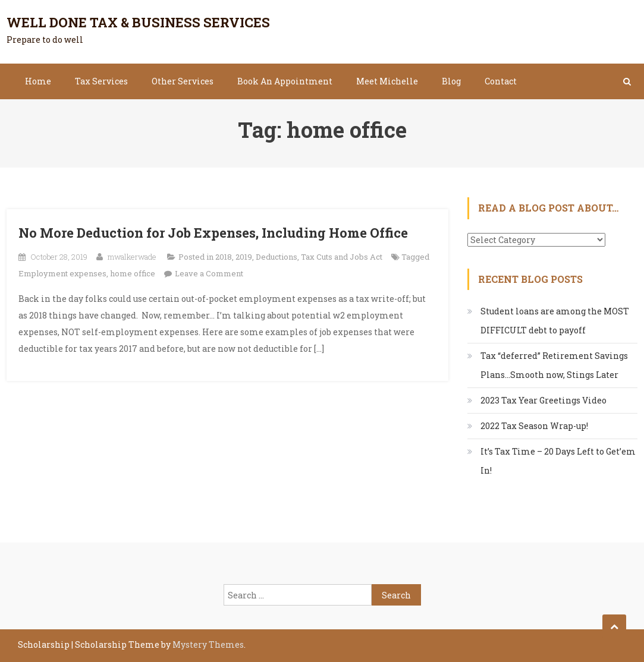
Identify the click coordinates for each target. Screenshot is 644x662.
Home (38, 81)
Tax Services (101, 81)
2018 (224, 257)
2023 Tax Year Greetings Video (544, 400)
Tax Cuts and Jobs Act (342, 257)
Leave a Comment (209, 273)
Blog (451, 81)
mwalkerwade (132, 257)
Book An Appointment (285, 81)
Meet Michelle (387, 81)
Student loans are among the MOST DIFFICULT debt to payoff (555, 321)
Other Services (183, 81)
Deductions (277, 257)
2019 (244, 257)
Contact (501, 81)
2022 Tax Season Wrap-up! (534, 426)
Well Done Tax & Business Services (138, 22)
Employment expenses (62, 273)
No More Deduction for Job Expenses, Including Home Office (213, 233)
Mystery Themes (208, 644)
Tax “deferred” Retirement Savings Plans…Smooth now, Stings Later (554, 365)
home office (133, 273)
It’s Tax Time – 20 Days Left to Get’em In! (558, 461)
